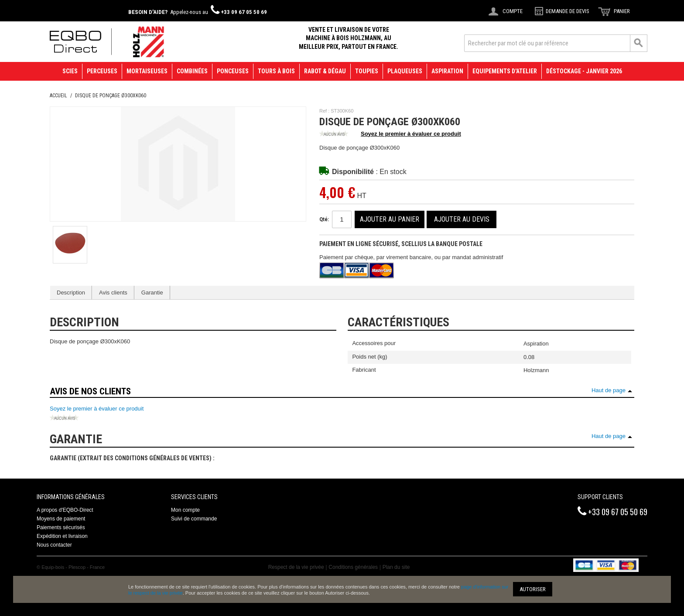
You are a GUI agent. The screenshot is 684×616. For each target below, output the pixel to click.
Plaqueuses (405, 71)
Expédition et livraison (62, 536)
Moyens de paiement (61, 519)
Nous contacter (54, 545)
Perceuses (102, 71)
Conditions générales (353, 567)
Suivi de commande (194, 519)
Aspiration (447, 71)
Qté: (324, 219)
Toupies (367, 71)
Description (71, 293)
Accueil (58, 96)
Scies (70, 71)
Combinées (192, 71)
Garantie (152, 293)
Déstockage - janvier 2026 (584, 71)
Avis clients (113, 293)
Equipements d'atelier (505, 71)
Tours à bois (276, 71)
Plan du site (396, 567)
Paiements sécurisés (61, 527)
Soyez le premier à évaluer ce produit (390, 134)
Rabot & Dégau (325, 71)
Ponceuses (233, 71)
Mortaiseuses (147, 71)
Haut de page (609, 390)
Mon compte (185, 510)
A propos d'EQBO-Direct (65, 510)
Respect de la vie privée (296, 567)
